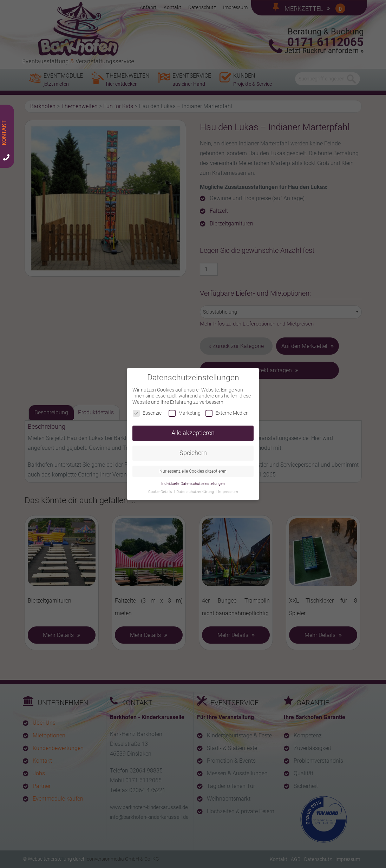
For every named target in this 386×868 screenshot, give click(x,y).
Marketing (185, 409)
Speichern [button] (193, 449)
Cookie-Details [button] (161, 488)
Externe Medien (227, 409)
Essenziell (148, 409)
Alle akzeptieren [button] (193, 429)
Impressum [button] (228, 488)
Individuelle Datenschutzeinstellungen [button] (193, 480)
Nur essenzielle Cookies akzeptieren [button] (193, 467)
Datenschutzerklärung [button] (196, 488)
